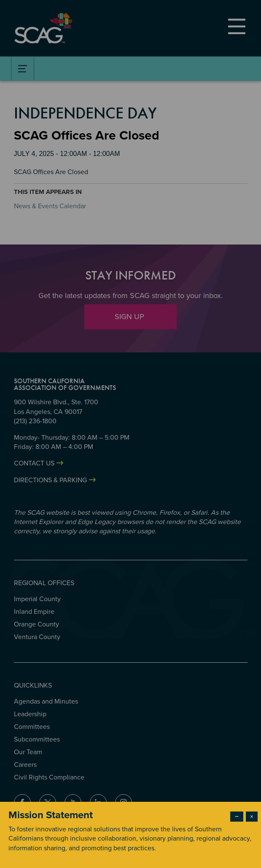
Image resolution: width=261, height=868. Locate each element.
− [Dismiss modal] (237, 817)
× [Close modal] (252, 817)
